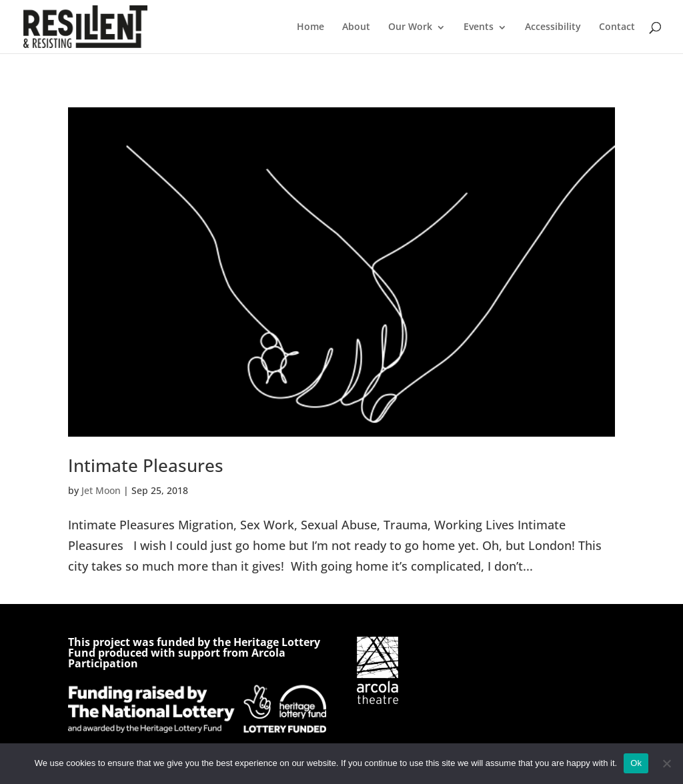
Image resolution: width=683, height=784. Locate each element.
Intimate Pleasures (146, 465)
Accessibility (553, 26)
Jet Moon (101, 490)
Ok (636, 763)
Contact (617, 26)
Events (479, 26)
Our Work (410, 26)
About (356, 26)
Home (310, 26)
